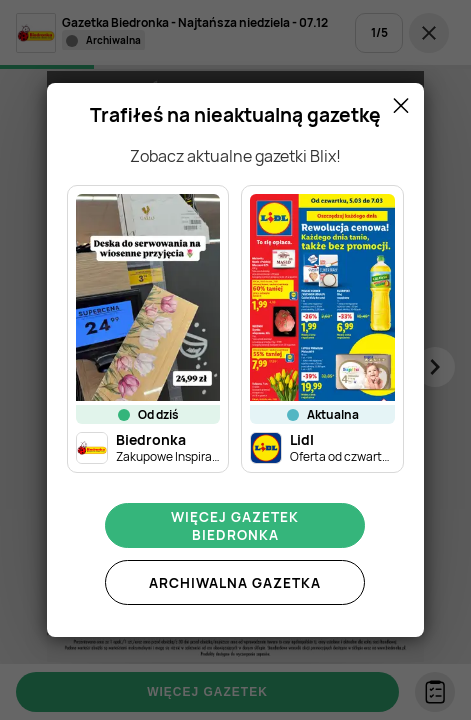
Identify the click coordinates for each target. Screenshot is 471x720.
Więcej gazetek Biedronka (235, 526)
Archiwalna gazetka (235, 583)
